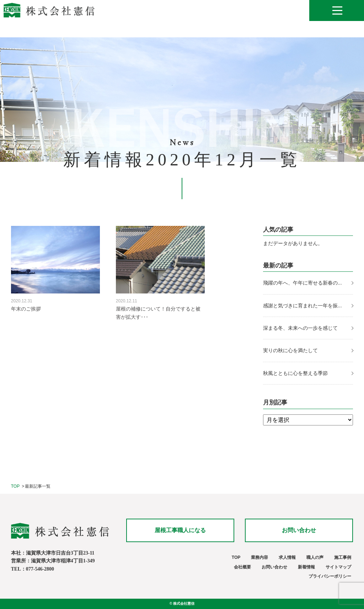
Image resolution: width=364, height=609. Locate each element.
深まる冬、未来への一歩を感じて (300, 328)
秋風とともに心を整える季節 (296, 373)
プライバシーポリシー (330, 576)
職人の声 (315, 557)
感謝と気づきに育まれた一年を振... (303, 306)
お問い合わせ (299, 530)
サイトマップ (338, 567)
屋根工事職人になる (180, 530)
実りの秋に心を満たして (290, 350)
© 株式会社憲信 (182, 603)
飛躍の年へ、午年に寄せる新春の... (303, 283)
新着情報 (306, 567)
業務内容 (259, 557)
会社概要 (242, 567)
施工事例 (343, 557)
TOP (15, 486)
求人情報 (287, 557)
